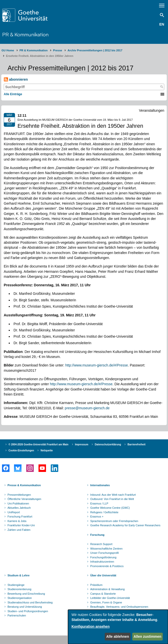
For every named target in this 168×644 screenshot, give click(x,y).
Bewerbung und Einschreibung (26, 594)
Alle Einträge (13, 94)
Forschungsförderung (103, 557)
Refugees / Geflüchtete (104, 512)
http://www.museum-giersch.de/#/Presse (97, 365)
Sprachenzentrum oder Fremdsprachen (114, 521)
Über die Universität (103, 575)
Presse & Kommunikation (24, 485)
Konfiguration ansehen (90, 626)
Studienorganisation (20, 598)
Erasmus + (97, 517)
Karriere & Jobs (17, 521)
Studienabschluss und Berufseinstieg (30, 602)
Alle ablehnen (118, 636)
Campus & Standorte (103, 594)
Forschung (97, 535)
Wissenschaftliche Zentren (106, 549)
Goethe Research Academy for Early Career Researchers (125, 525)
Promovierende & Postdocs (107, 566)
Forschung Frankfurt (20, 517)
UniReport (14, 512)
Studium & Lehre (18, 575)
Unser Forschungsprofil (104, 553)
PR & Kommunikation (25, 34)
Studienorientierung (19, 589)
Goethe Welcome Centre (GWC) (110, 508)
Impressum (82, 444)
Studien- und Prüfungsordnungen (28, 611)
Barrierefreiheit (136, 444)
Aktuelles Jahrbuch (19, 508)
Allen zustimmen (147, 636)
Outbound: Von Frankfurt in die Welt (112, 499)
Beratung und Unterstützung (25, 607)
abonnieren (16, 80)
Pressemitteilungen (19, 495)
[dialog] (118, 627)
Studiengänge (16, 585)
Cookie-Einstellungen (21, 450)
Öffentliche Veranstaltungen (24, 499)
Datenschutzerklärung (108, 444)
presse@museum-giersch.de (87, 408)
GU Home (8, 50)
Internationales (100, 485)
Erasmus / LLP (99, 503)
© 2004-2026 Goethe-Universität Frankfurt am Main (38, 444)
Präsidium (96, 585)
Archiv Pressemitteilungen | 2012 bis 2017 (95, 50)
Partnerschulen (17, 615)
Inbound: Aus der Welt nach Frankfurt (113, 495)
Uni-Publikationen (18, 503)
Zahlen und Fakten (19, 530)
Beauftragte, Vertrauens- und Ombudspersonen (119, 607)
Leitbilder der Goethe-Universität (110, 598)
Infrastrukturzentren (102, 562)
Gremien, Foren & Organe (106, 602)
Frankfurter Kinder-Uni (21, 525)
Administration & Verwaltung (107, 589)
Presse (57, 50)
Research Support (101, 544)
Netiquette (47, 450)
